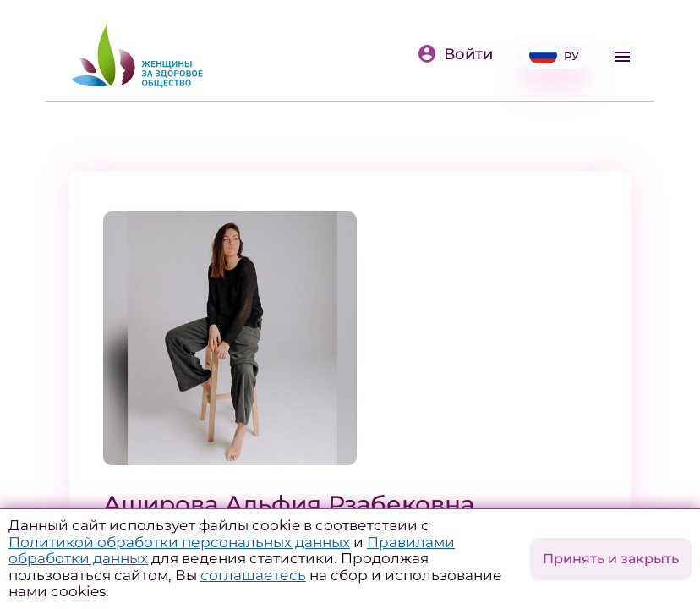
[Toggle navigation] (622, 57)
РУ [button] (554, 55)
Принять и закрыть (611, 559)
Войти (455, 54)
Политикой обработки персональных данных (179, 542)
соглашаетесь (253, 575)
